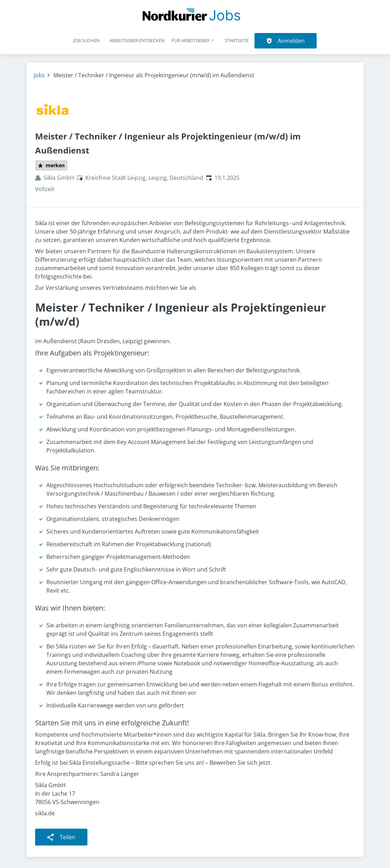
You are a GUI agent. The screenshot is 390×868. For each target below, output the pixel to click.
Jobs (39, 75)
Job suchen (87, 40)
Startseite (237, 40)
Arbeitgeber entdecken (137, 40)
